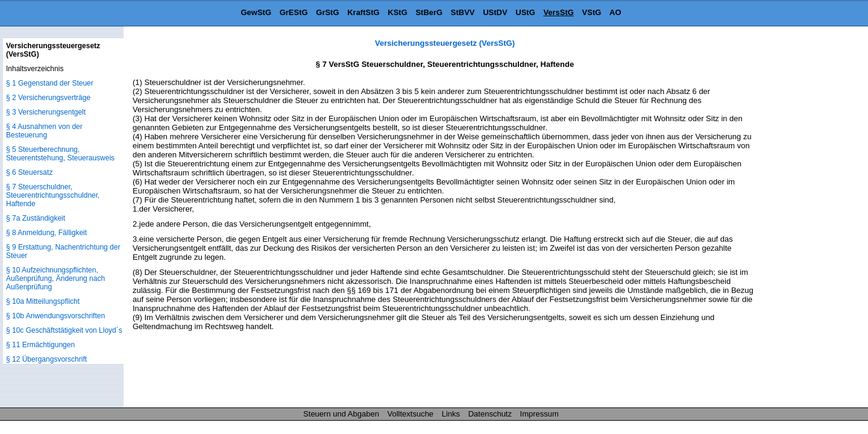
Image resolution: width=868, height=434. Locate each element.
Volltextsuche (411, 414)
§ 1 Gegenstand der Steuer (50, 83)
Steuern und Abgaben (341, 414)
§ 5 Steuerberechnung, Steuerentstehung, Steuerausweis (60, 154)
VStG (592, 12)
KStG (398, 12)
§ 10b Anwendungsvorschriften (55, 316)
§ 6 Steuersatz (29, 172)
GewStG (256, 12)
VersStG (558, 12)
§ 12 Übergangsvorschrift (46, 359)
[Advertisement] (808, 219)
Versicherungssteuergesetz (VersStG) (445, 43)
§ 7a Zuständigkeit (36, 218)
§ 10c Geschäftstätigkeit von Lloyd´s (64, 330)
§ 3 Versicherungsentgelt (46, 112)
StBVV (463, 12)
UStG (525, 12)
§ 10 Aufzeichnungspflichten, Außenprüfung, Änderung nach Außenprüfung (55, 278)
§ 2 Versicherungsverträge (48, 98)
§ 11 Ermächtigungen (40, 345)
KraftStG (363, 12)
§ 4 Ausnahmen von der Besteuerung (44, 131)
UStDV (495, 12)
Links (451, 414)
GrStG (327, 12)
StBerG (429, 12)
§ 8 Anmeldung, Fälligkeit (46, 233)
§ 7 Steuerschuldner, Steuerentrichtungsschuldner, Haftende (53, 195)
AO (615, 12)
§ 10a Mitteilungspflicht (43, 301)
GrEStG (294, 12)
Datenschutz (490, 414)
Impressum (539, 414)
